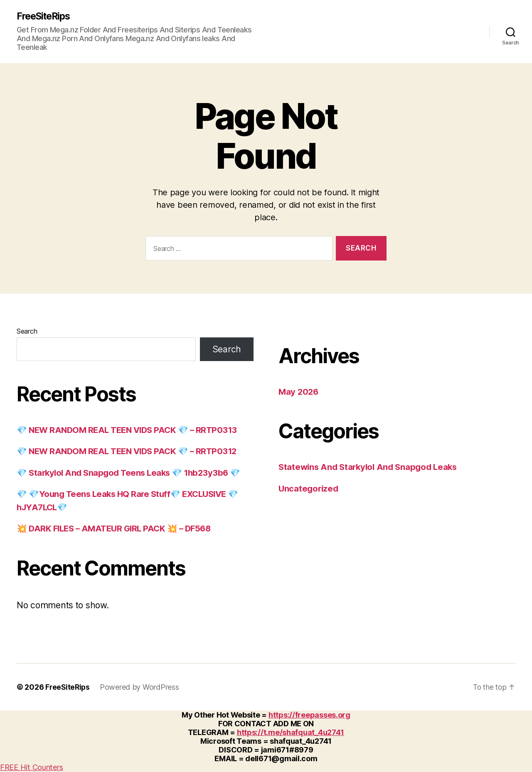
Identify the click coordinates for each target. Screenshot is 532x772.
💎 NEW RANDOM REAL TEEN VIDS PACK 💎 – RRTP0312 (131, 451)
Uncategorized (309, 489)
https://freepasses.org (309, 715)
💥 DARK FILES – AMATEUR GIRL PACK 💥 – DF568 (118, 529)
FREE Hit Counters (31, 768)
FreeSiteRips (46, 17)
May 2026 (299, 392)
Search (27, 332)
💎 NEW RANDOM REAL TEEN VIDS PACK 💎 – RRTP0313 (131, 430)
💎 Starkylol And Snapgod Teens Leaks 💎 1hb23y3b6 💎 (132, 473)
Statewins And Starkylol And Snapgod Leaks (371, 467)
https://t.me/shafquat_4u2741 (291, 733)
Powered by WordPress (141, 687)
